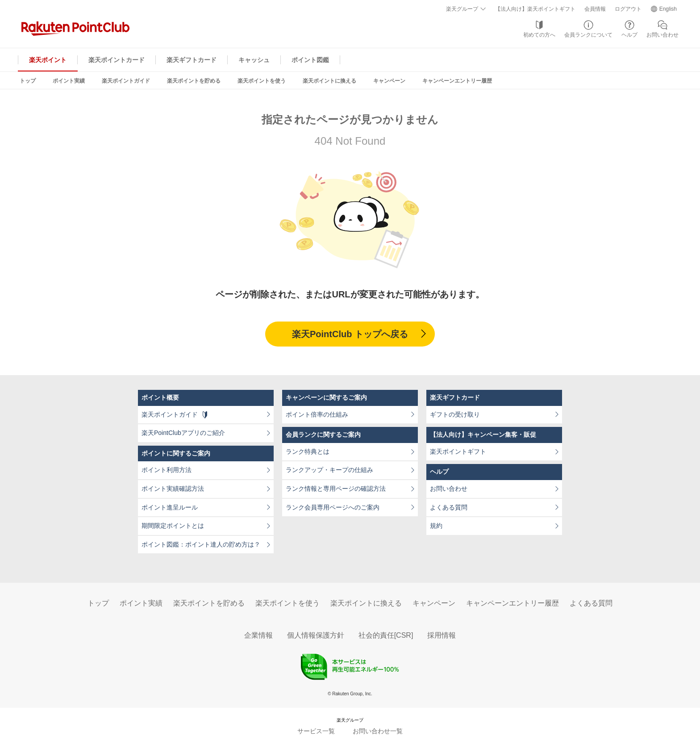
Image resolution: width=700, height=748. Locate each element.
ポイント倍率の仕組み (317, 414)
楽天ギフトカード (192, 60)
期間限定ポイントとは (173, 526)
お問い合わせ (662, 35)
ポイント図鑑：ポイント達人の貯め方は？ (201, 544)
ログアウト (628, 9)
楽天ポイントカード (117, 60)
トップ (28, 81)
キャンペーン (389, 81)
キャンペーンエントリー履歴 (457, 81)
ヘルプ (629, 35)
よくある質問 (449, 507)
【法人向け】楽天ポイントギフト (535, 9)
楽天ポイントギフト (458, 451)
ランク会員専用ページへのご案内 (333, 507)
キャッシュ (254, 60)
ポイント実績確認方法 (173, 489)
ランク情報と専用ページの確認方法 (336, 489)
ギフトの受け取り (455, 414)
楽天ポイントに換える (329, 81)
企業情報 (258, 635)
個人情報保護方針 (316, 635)
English (668, 9)
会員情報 (595, 9)
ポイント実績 (69, 81)
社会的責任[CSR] (386, 635)
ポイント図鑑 (310, 60)
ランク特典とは (308, 451)
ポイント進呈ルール (170, 507)
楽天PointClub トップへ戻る (350, 334)
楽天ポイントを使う (262, 81)
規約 (436, 526)
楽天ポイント (48, 60)
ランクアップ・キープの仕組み (329, 470)
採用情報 (442, 635)
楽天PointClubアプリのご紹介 (183, 433)
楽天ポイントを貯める (194, 81)
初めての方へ (539, 35)
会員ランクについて (588, 35)
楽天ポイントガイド (126, 81)
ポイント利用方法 (167, 470)
